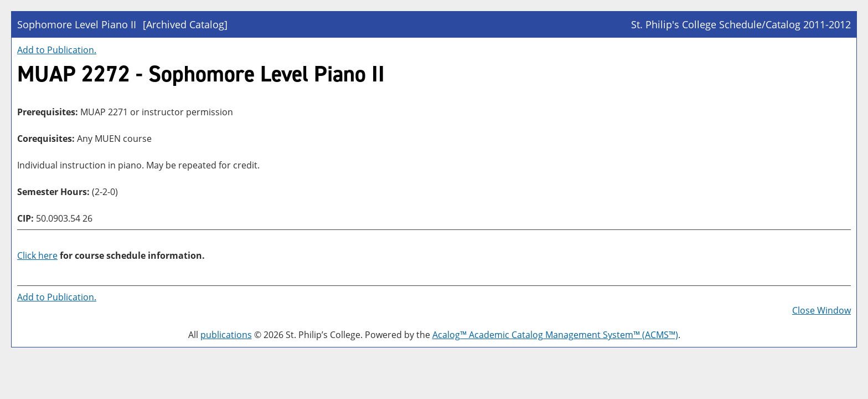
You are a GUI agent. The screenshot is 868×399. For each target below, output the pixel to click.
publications (226, 335)
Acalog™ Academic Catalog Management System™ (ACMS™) (555, 335)
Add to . (57, 50)
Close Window (821, 310)
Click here (37, 255)
